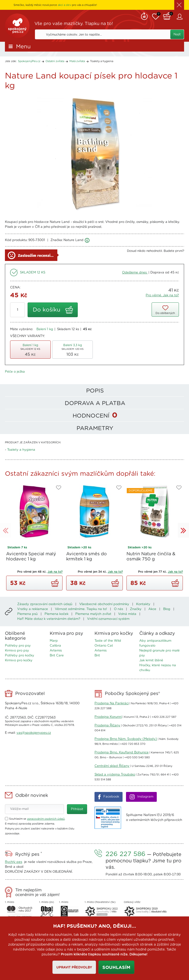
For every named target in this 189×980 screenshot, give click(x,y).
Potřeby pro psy (18, 646)
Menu (23, 47)
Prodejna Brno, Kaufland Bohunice (122, 753)
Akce (152, 609)
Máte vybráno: (22, 329)
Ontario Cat (104, 646)
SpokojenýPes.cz (17, 26)
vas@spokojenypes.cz (34, 733)
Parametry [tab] (95, 429)
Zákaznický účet (180, 17)
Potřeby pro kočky (20, 656)
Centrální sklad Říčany (112, 766)
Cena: (15, 288)
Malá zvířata (77, 61)
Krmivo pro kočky (19, 660)
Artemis (56, 651)
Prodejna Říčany (107, 726)
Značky (136, 609)
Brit (97, 656)
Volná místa (127, 614)
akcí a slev (64, 5)
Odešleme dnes (135, 273)
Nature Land (73, 240)
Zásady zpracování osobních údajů (45, 604)
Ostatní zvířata (55, 61)
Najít (177, 34)
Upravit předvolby (74, 968)
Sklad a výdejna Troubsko (115, 775)
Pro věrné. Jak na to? (162, 295)
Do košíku (47, 310)
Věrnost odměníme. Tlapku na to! (81, 609)
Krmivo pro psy (17, 651)
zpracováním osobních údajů (46, 819)
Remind (144, 15)
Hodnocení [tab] (95, 415)
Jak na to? (55, 572)
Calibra (55, 646)
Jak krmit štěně (151, 660)
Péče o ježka (15, 372)
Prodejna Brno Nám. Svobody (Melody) (126, 739)
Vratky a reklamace (33, 609)
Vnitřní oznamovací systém (108, 619)
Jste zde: (11, 61)
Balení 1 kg (45, 329)
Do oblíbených (165, 313)
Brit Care (57, 656)
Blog (167, 609)
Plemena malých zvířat (93, 614)
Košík (168, 15)
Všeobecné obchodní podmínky (104, 604)
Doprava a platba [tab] (95, 403)
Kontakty (143, 604)
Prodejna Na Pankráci (112, 703)
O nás (118, 609)
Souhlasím (116, 968)
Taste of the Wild (108, 641)
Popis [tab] (95, 391)
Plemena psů (27, 614)
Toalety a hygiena (102, 61)
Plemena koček (56, 614)
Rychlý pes (14, 862)
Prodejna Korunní (108, 717)
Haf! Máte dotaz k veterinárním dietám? (49, 619)
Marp (54, 641)
